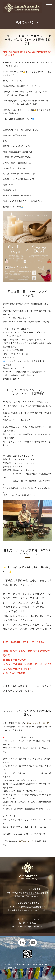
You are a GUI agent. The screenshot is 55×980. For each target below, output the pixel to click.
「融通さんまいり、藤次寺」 (38, 723)
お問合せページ (26, 841)
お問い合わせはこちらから (28, 919)
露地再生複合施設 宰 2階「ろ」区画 (27, 910)
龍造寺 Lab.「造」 (27, 896)
